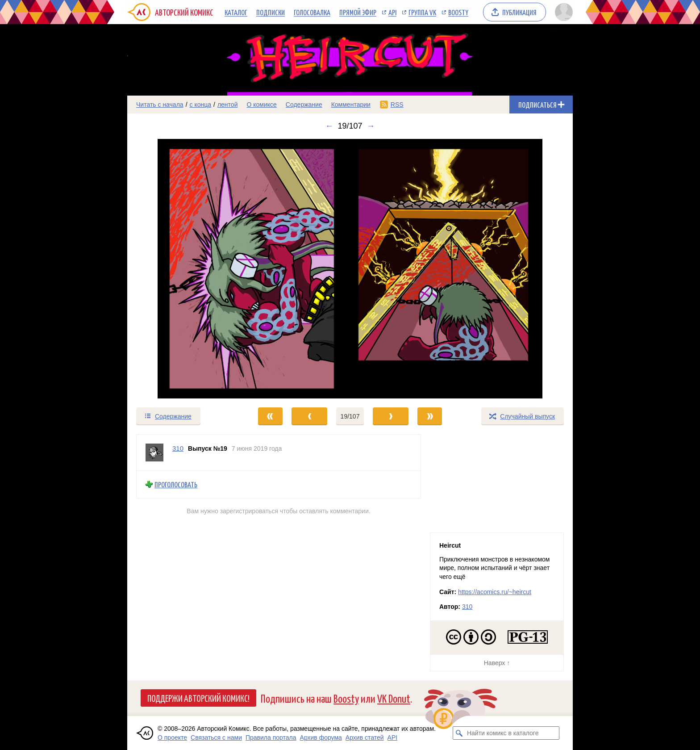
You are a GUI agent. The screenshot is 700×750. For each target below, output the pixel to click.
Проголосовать (176, 484)
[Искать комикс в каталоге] (459, 733)
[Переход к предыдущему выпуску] (183, 269)
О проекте (172, 737)
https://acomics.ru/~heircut (495, 592)
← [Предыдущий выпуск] (329, 126)
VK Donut (394, 698)
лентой (228, 105)
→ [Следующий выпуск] (371, 126)
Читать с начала (160, 105)
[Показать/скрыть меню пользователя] (562, 12)
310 (467, 607)
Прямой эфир (358, 12)
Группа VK (422, 12)
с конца (201, 105)
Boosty (458, 12)
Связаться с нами (216, 737)
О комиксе (261, 105)
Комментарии (351, 105)
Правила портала (271, 737)
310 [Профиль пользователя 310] (178, 448)
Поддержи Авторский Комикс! (198, 698)
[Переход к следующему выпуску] (350, 269)
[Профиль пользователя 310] (154, 453)
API (392, 12)
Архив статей (365, 737)
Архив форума (321, 737)
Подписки (271, 12)
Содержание (304, 105)
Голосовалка (312, 12)
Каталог (236, 12)
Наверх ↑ (497, 663)
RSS (397, 105)
